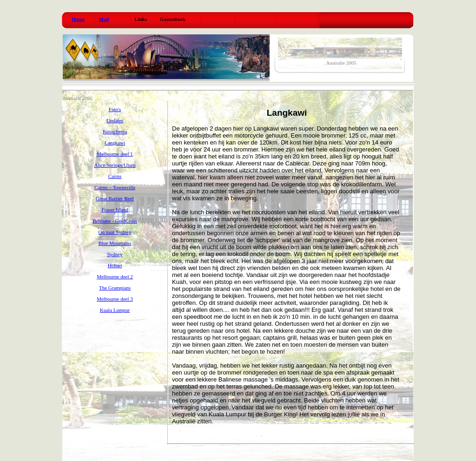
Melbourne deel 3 (115, 299)
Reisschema (115, 132)
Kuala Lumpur (115, 310)
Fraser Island (115, 210)
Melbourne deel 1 (115, 154)
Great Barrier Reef (115, 198)
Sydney (115, 254)
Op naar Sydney (115, 232)
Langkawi (115, 143)
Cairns (115, 176)
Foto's (115, 109)
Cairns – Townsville (115, 187)
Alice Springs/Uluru (115, 165)
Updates (115, 120)
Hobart (115, 265)
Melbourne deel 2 (115, 277)
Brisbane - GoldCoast (115, 221)
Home (78, 19)
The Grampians (115, 288)
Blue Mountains (115, 243)
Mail (104, 19)
